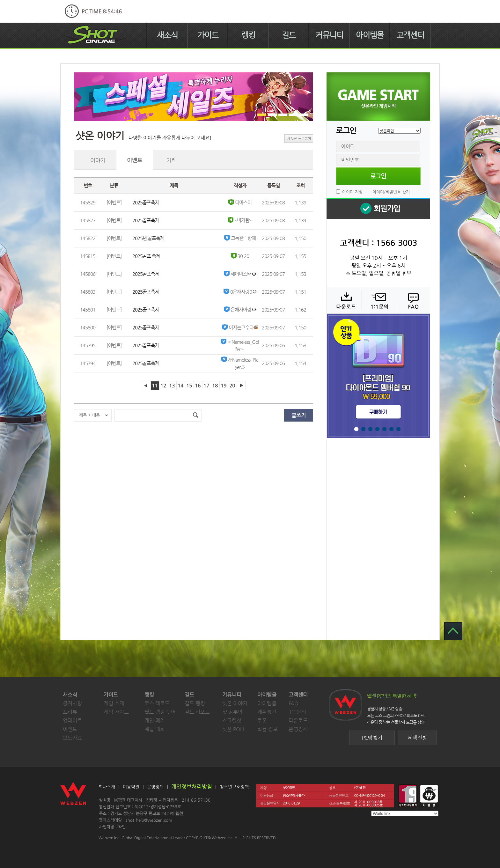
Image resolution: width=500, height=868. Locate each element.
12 (163, 385)
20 (232, 385)
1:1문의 (297, 712)
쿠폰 (262, 721)
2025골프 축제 (146, 256)
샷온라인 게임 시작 (378, 97)
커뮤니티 (329, 35)
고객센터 (410, 35)
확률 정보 (268, 729)
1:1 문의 (378, 300)
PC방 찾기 (372, 738)
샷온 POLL (234, 729)
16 (198, 385)
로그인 (378, 176)
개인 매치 (155, 721)
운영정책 (298, 729)
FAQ (412, 300)
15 (189, 385)
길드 (289, 35)
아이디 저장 (352, 192)
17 (206, 385)
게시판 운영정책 (299, 139)
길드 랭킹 (195, 703)
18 (215, 385)
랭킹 (248, 35)
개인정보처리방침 (192, 786)
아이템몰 (370, 35)
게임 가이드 (116, 712)
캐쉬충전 (267, 712)
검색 (195, 415)
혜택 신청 (417, 738)
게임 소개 (114, 703)
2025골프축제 (146, 202)
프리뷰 (70, 712)
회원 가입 (378, 209)
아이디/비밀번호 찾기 (391, 192)
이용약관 (131, 787)
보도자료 (72, 738)
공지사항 (72, 703)
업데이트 (72, 721)
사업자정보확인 (112, 827)
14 (180, 385)
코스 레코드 (157, 703)
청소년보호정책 (234, 787)
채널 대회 (155, 729)
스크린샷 (232, 721)
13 (172, 385)
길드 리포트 (197, 712)
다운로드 (344, 300)
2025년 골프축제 (148, 238)
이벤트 (70, 729)
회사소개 (107, 787)
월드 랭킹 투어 (160, 712)
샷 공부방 (232, 712)
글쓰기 (299, 415)
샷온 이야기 (235, 703)
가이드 (208, 35)
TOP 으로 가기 (453, 631)
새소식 (167, 35)
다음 (241, 386)
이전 (146, 386)
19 (224, 385)
